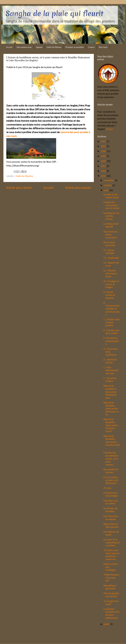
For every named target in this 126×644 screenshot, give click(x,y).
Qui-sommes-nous (24, 47)
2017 (104, 166)
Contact (91, 47)
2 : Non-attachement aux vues (111, 371)
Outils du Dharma (54, 47)
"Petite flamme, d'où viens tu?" (111, 578)
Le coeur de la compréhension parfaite (112, 543)
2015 (104, 176)
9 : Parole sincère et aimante (109, 295)
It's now (107, 488)
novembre (109, 181)
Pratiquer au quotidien (75, 47)
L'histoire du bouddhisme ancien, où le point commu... (111, 459)
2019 (104, 156)
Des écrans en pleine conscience (110, 235)
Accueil (9, 47)
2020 (104, 151)
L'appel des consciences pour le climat (111, 205)
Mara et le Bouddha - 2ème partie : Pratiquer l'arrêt (111, 425)
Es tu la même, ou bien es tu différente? (111, 480)
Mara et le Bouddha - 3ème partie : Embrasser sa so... (111, 409)
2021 (104, 146)
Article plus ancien (78, 188)
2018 (104, 161)
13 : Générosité (111, 258)
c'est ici (109, 129)
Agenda (39, 47)
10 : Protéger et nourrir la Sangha (111, 284)
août (107, 190)
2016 (104, 171)
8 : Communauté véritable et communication (112, 309)
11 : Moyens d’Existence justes (110, 274)
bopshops (76, 638)
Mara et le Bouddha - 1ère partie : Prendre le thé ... (112, 442)
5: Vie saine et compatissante (111, 341)
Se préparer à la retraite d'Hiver (111, 216)
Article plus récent (19, 188)
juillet (107, 624)
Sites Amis (103, 47)
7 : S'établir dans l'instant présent (112, 323)
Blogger (97, 638)
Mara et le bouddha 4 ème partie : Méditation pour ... (110, 392)
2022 (104, 142)
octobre (108, 186)
